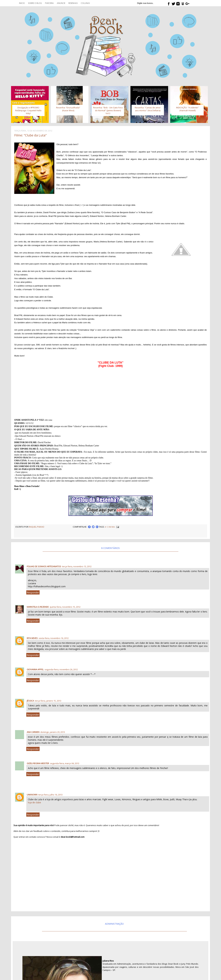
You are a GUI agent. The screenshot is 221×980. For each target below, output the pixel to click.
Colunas (85, 3)
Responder (33, 592)
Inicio (22, 3)
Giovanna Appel (35, 669)
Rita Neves (32, 638)
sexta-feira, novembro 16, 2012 (54, 638)
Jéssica (30, 701)
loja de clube (34, 802)
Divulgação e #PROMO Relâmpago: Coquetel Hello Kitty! (28, 110)
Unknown (32, 795)
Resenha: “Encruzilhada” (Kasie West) (68, 109)
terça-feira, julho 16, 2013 (50, 795)
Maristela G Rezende (38, 607)
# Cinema (110, 527)
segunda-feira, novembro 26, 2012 (61, 669)
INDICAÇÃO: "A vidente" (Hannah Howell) (187, 109)
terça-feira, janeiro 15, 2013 (48, 701)
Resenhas (73, 3)
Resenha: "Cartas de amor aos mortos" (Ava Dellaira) (148, 109)
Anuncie (61, 3)
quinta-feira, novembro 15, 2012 (65, 607)
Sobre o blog (35, 3)
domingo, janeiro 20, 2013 (53, 732)
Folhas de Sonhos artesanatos (44, 566)
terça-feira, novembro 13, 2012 (77, 566)
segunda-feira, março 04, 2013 (65, 763)
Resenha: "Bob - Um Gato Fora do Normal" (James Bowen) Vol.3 (108, 110)
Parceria (49, 3)
